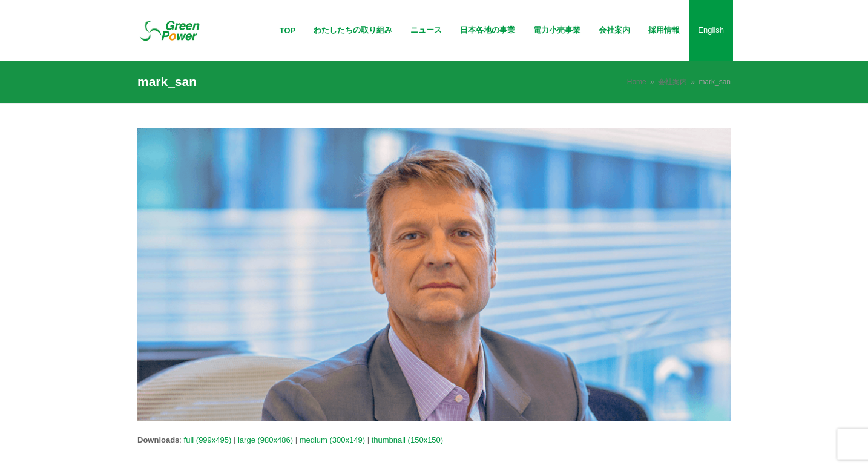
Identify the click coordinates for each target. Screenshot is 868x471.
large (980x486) (265, 440)
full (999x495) (208, 440)
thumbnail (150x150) (408, 440)
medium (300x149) (332, 440)
